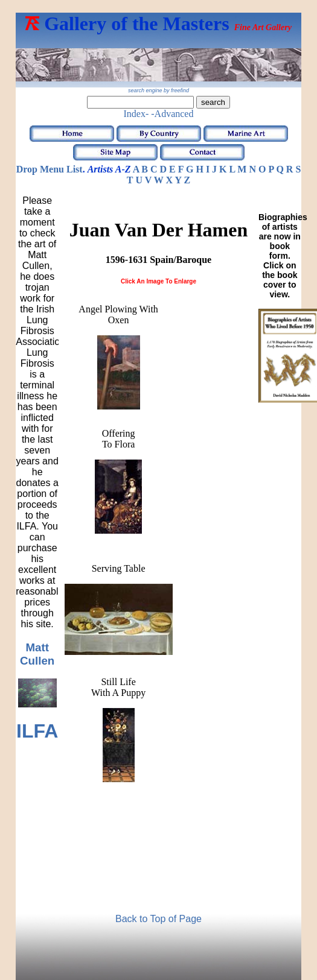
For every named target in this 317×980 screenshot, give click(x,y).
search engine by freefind (158, 90)
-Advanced (172, 114)
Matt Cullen (37, 654)
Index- (136, 114)
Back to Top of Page (158, 919)
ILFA (37, 731)
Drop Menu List (50, 169)
